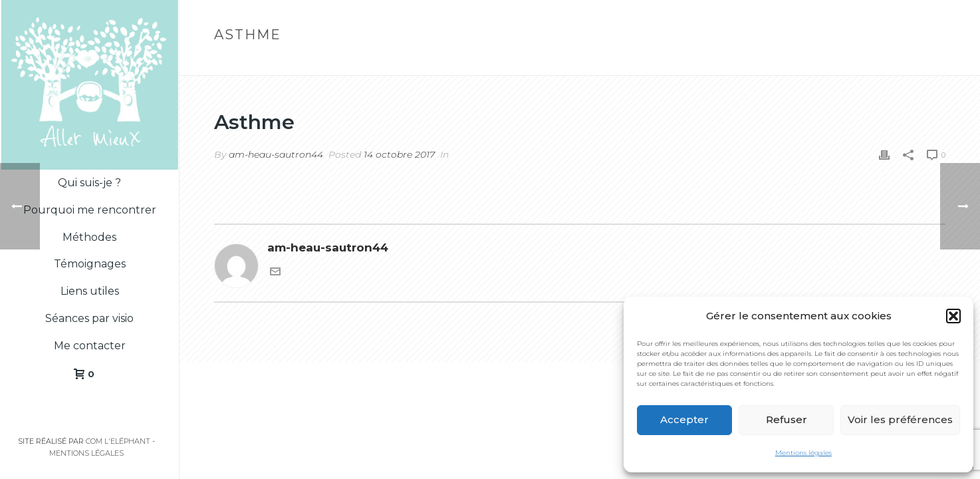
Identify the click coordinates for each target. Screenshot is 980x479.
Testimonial (864, 63)
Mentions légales (803, 453)
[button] (953, 316)
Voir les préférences (900, 419)
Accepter (684, 419)
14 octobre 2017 (399, 154)
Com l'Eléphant (118, 441)
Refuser (787, 419)
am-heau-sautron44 (276, 154)
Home (813, 63)
